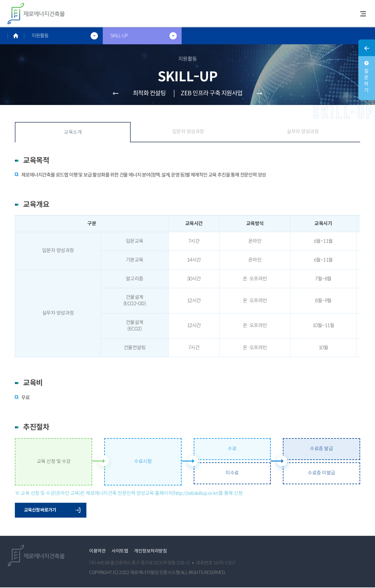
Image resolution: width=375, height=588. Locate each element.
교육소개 (73, 132)
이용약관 (97, 551)
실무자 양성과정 (303, 132)
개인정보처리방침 (150, 551)
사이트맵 (120, 551)
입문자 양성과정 (188, 132)
